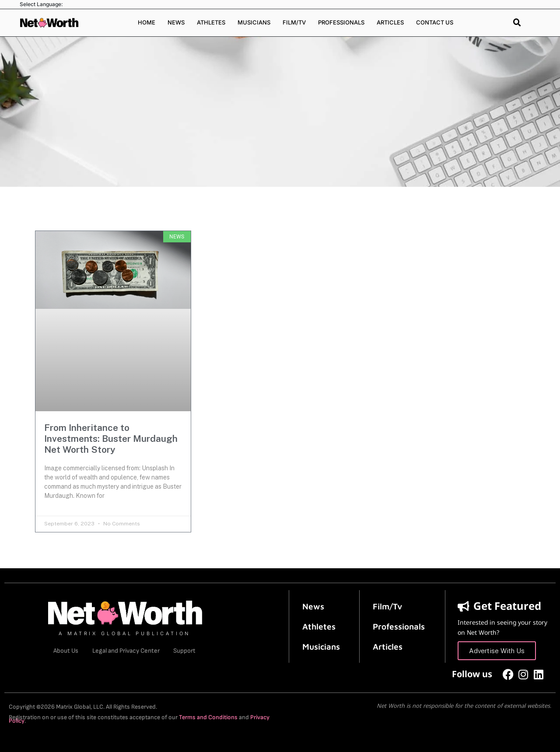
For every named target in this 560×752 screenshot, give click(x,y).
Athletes (211, 22)
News (176, 22)
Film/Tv (388, 606)
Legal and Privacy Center (126, 651)
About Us (63, 651)
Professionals (341, 22)
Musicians (254, 22)
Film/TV (294, 22)
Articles (390, 22)
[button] (517, 23)
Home (147, 22)
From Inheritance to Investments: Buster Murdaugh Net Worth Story (111, 439)
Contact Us (435, 22)
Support (187, 651)
